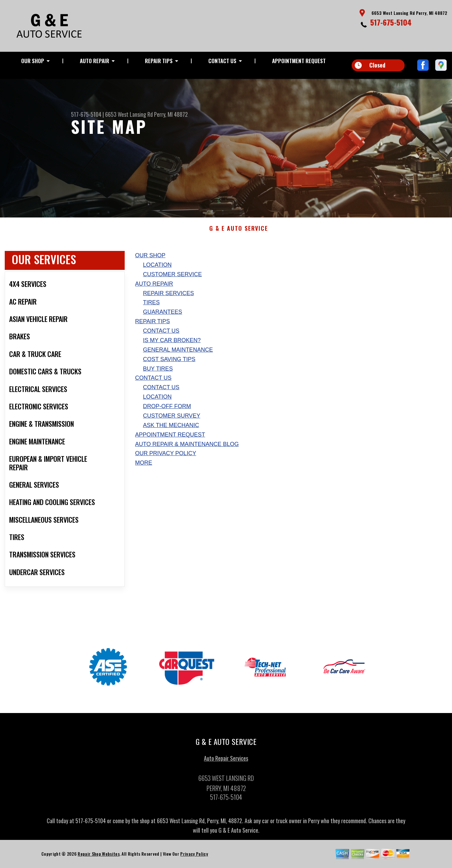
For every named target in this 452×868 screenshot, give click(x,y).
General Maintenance (178, 352)
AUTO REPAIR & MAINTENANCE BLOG (187, 446)
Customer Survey (172, 418)
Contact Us (222, 61)
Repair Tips (159, 61)
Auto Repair (95, 61)
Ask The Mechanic (171, 427)
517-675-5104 (391, 22)
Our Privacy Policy (166, 456)
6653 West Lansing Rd (129, 114)
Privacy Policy (194, 856)
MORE (144, 465)
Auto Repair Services (226, 761)
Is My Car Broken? (172, 342)
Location (157, 267)
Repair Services (168, 295)
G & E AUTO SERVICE (238, 231)
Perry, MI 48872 (171, 114)
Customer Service (172, 276)
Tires (151, 305)
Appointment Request (299, 61)
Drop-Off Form (167, 409)
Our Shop (33, 61)
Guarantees (163, 314)
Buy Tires (158, 371)
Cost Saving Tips (169, 361)
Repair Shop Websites (98, 856)
